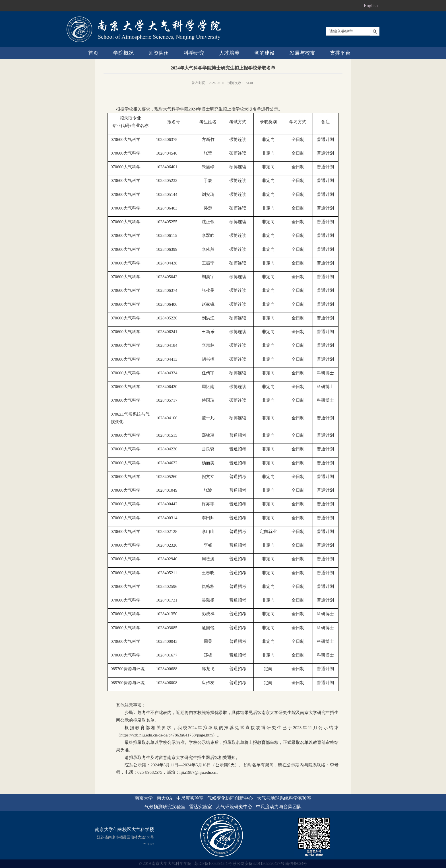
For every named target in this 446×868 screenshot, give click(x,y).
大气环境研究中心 (234, 807)
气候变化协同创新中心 (230, 798)
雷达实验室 (201, 807)
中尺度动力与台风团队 (279, 807)
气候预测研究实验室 (165, 807)
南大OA (165, 798)
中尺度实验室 (190, 798)
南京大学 (144, 798)
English (371, 6)
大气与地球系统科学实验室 (284, 798)
